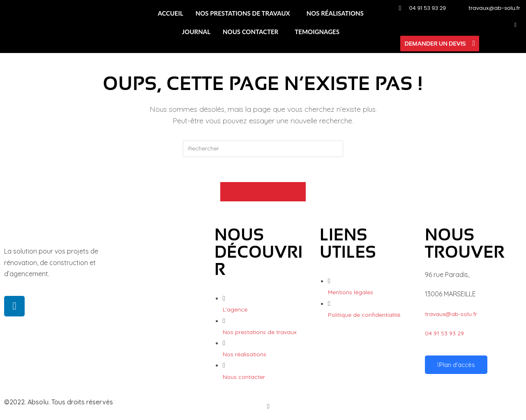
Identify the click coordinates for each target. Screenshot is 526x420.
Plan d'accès (456, 365)
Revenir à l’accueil (263, 192)
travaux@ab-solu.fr (451, 314)
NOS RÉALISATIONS (335, 13)
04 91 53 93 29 (444, 333)
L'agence (235, 309)
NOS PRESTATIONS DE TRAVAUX (243, 13)
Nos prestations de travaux (260, 332)
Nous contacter (244, 377)
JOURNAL (196, 32)
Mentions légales (351, 292)
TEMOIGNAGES (317, 32)
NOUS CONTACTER (250, 32)
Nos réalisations (245, 354)
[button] (245, 13)
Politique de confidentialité (364, 315)
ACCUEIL (171, 13)
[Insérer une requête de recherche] (263, 149)
